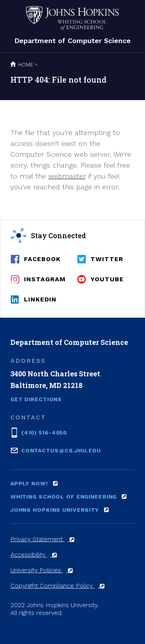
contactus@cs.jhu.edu (61, 450)
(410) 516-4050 (44, 432)
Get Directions (36, 399)
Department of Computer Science (72, 41)
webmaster (67, 176)
